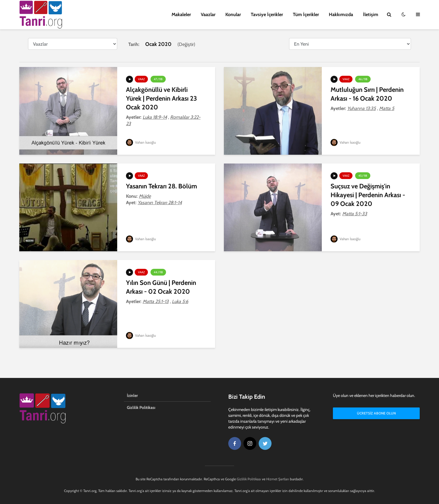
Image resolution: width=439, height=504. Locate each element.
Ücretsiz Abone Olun (376, 413)
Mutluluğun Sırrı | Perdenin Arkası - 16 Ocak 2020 (367, 94)
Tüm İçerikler (306, 14)
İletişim (371, 14)
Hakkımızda (341, 14)
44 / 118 (158, 272)
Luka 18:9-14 (155, 117)
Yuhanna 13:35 (362, 108)
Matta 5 (387, 108)
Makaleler (181, 14)
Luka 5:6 (180, 301)
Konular (233, 14)
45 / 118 (363, 176)
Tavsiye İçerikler (267, 14)
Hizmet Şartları (278, 479)
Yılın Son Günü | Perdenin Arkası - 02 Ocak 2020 (161, 287)
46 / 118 (363, 79)
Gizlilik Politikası (141, 407)
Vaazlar (208, 14)
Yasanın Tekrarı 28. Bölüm (161, 186)
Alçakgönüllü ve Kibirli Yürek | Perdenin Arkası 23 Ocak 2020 (161, 98)
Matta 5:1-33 (355, 214)
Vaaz (141, 79)
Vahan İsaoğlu (141, 142)
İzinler (132, 395)
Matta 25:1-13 (156, 301)
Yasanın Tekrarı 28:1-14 (160, 203)
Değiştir (186, 44)
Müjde (145, 196)
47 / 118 (158, 79)
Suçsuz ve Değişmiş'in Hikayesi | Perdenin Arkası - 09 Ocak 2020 (368, 195)
